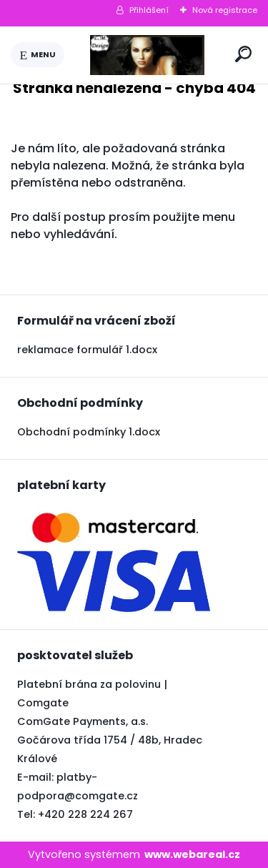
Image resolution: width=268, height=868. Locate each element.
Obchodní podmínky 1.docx (89, 432)
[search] (243, 54)
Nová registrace (225, 10)
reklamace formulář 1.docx (87, 350)
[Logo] (147, 55)
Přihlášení (149, 10)
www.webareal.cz (192, 854)
